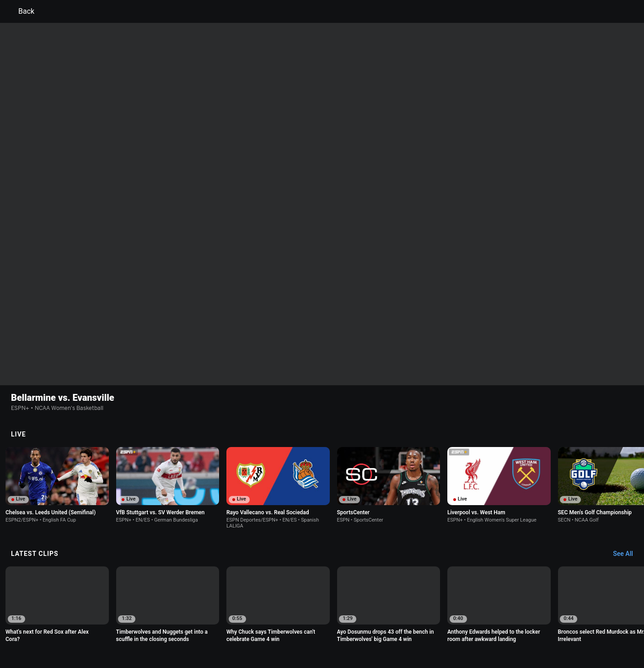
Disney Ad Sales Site (108, 633)
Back (21, 11)
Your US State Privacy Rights (206, 625)
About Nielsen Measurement (435, 625)
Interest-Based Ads (366, 625)
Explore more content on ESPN (322, 593)
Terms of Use (99, 625)
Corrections (204, 633)
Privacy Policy (142, 625)
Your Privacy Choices (508, 625)
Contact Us (558, 625)
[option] (57, 393)
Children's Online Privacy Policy (293, 625)
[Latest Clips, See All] (627, 462)
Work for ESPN (161, 633)
